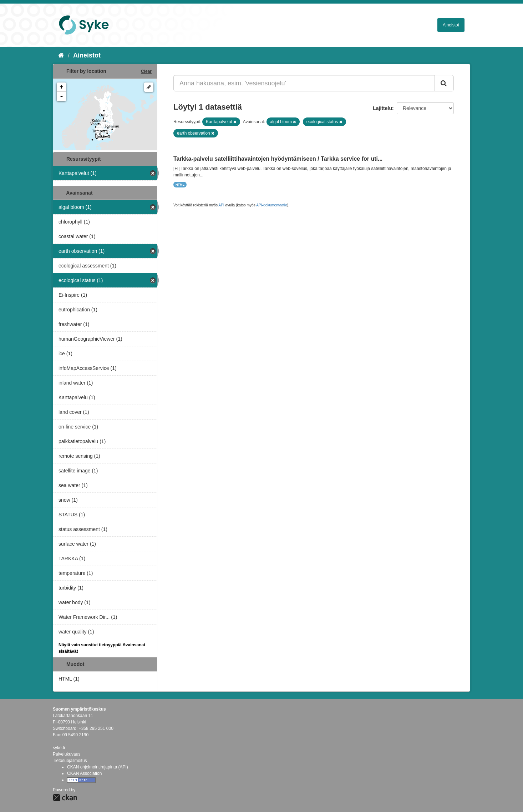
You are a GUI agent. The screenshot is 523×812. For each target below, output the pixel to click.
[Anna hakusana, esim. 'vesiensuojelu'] (304, 83)
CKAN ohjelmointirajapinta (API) (98, 767)
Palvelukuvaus (67, 754)
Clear (146, 71)
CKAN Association (84, 773)
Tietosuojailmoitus (70, 761)
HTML (180, 185)
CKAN (65, 798)
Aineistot (451, 25)
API (221, 205)
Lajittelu (382, 108)
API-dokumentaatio (272, 205)
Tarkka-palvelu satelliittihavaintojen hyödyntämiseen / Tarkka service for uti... (278, 159)
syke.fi (59, 748)
